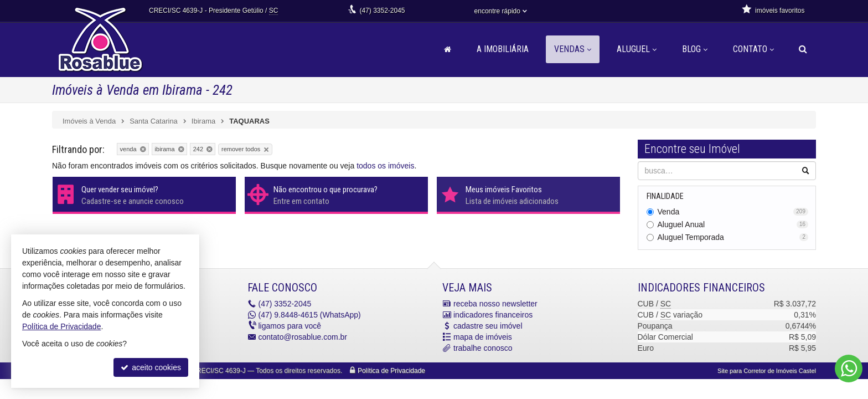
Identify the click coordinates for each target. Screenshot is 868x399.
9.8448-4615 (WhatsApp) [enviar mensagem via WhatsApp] (310, 315)
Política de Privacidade (391, 371)
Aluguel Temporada (733, 237)
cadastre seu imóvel (488, 326)
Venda (733, 212)
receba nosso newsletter (495, 304)
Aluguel (637, 49)
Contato (753, 49)
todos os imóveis (385, 166)
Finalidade (665, 196)
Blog (695, 49)
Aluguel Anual (733, 224)
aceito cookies (151, 367)
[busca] (803, 49)
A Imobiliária (503, 49)
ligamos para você (290, 326)
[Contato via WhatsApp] (849, 369)
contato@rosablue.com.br (303, 337)
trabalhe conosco (483, 348)
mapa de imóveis (483, 337)
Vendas (573, 49)
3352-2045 (382, 11)
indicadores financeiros (493, 315)
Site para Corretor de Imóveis (767, 371)
